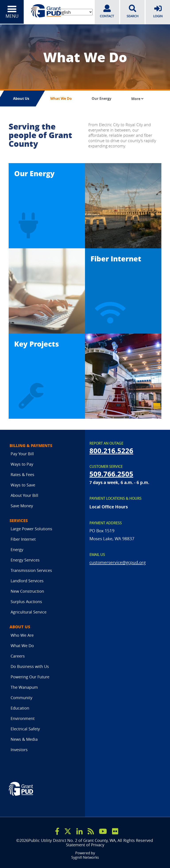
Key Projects (37, 344)
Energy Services (25, 560)
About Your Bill (24, 495)
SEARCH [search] (132, 11)
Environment (23, 718)
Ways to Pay (22, 464)
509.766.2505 (111, 474)
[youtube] (103, 831)
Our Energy (101, 98)
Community (21, 697)
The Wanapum (24, 687)
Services (19, 521)
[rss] (91, 831)
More (137, 99)
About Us (21, 98)
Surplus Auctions (26, 602)
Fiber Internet (116, 258)
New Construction (27, 591)
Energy (17, 550)
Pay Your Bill (22, 454)
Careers (18, 656)
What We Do (61, 98)
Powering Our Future (30, 677)
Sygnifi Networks (85, 857)
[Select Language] (74, 12)
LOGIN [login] (158, 11)
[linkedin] (79, 831)
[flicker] (115, 831)
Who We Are (22, 635)
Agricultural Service (29, 612)
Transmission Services (31, 570)
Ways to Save (23, 485)
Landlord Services (27, 581)
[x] (68, 831)
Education (20, 708)
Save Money (22, 506)
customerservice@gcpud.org (118, 562)
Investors (19, 749)
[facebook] (57, 831)
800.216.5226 (111, 451)
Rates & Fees (22, 475)
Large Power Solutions (31, 529)
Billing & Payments (31, 446)
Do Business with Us (30, 666)
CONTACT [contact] (107, 11)
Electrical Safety (25, 729)
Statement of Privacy (85, 845)
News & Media (24, 739)
